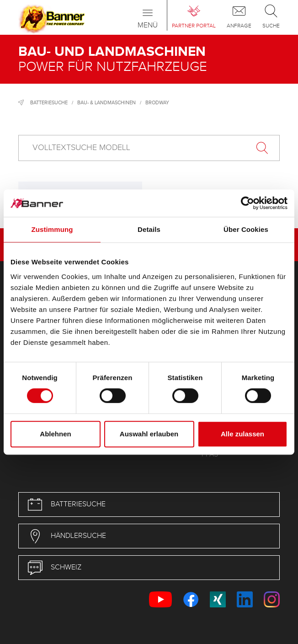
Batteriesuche (49, 103)
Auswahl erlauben (149, 434)
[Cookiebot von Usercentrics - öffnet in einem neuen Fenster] (247, 203)
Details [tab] (149, 229)
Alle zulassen (242, 434)
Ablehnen (55, 434)
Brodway (157, 103)
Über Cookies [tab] (246, 229)
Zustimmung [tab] (52, 229)
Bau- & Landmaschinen (106, 103)
